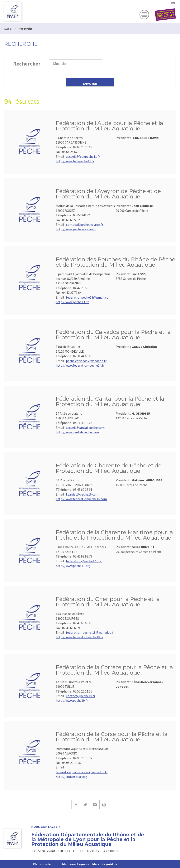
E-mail (95, 805)
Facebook (76, 805)
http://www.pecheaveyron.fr (76, 229)
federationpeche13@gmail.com (89, 297)
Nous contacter (46, 827)
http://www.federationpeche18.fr (79, 637)
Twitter (85, 805)
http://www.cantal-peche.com (77, 432)
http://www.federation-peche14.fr (80, 365)
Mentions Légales (76, 864)
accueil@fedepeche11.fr (83, 156)
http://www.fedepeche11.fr (75, 161)
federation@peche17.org (84, 561)
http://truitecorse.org (72, 777)
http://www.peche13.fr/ (72, 302)
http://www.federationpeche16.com (81, 499)
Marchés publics (105, 864)
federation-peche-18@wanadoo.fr (90, 632)
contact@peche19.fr (81, 696)
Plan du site (42, 864)
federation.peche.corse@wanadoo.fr (82, 772)
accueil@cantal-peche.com (85, 428)
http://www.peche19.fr (72, 700)
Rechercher (27, 64)
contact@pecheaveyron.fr (85, 225)
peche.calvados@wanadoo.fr (86, 361)
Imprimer (104, 805)
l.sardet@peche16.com (82, 494)
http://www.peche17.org (73, 566)
